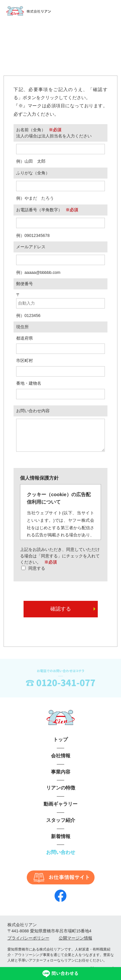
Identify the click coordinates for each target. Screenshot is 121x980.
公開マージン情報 (76, 945)
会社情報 (61, 762)
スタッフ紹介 (61, 827)
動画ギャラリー (60, 810)
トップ (60, 746)
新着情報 (61, 843)
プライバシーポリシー (28, 945)
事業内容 (61, 778)
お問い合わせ (61, 859)
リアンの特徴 (61, 794)
